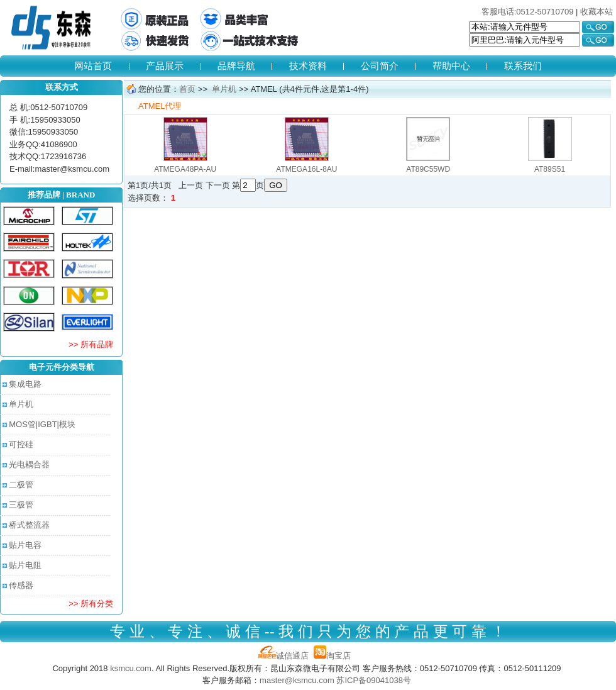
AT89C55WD (428, 169)
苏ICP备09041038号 (374, 680)
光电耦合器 (29, 465)
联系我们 (523, 66)
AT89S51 (550, 169)
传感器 (21, 585)
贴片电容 (25, 545)
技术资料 (308, 66)
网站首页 (93, 66)
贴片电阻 (25, 565)
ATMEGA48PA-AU (185, 169)
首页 (187, 89)
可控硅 (21, 444)
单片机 (21, 404)
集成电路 (25, 384)
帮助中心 (451, 66)
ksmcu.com (131, 668)
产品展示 (165, 66)
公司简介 (380, 66)
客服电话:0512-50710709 (528, 12)
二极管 (21, 485)
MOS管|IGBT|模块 (42, 424)
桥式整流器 (29, 525)
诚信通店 (283, 656)
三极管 (21, 505)
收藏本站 (597, 12)
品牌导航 (236, 66)
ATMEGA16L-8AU (306, 169)
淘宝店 (332, 656)
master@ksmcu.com (297, 680)
